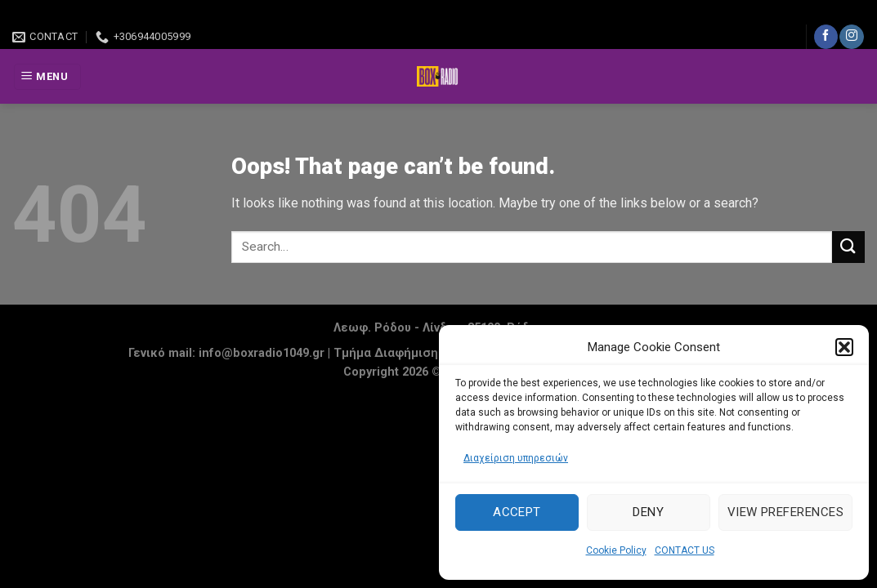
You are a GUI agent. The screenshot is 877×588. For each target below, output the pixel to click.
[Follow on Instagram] (851, 37)
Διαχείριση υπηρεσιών (516, 458)
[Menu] (47, 77)
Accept (517, 512)
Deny (648, 512)
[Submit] (848, 247)
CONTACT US (685, 550)
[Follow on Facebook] (826, 37)
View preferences (785, 512)
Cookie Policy (616, 550)
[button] (844, 347)
